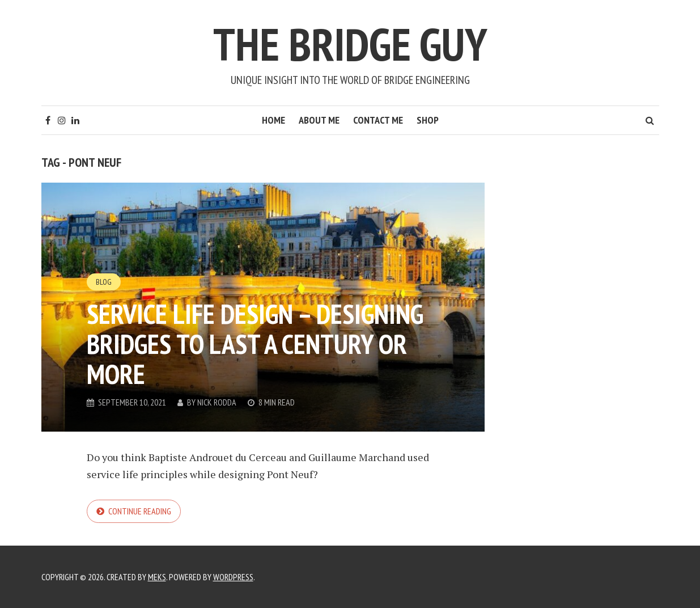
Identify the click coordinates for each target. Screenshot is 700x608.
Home (273, 120)
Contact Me (378, 120)
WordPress (233, 577)
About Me (319, 120)
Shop (428, 120)
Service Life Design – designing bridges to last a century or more (255, 344)
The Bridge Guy (350, 44)
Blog (104, 282)
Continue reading (140, 511)
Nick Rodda (217, 402)
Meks (157, 577)
